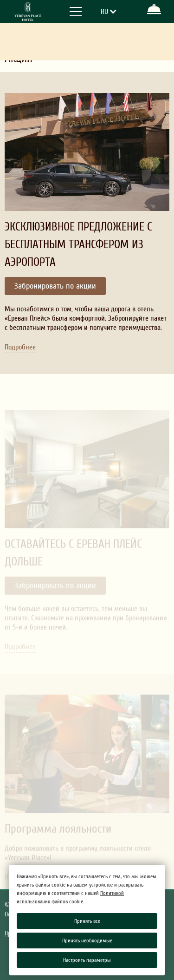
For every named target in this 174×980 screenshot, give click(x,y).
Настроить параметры (87, 960)
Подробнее (20, 347)
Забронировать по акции (55, 286)
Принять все (87, 921)
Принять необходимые (87, 941)
